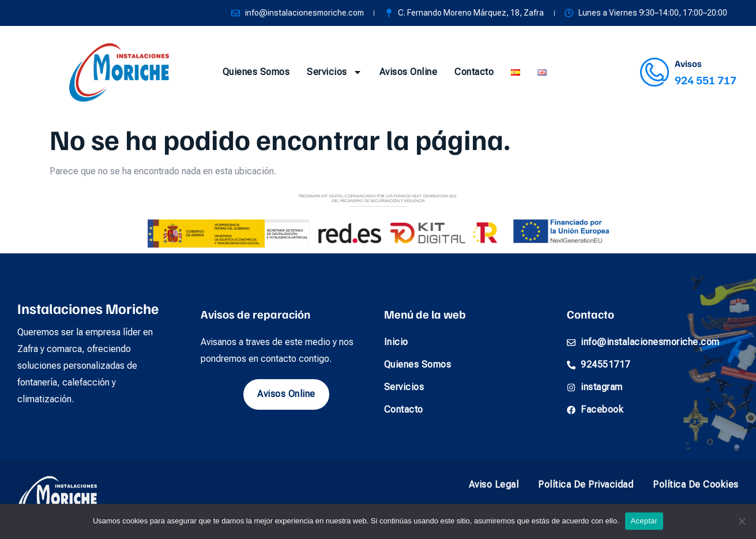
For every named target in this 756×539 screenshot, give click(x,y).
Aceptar (644, 521)
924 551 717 (706, 80)
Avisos (688, 63)
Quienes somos (256, 72)
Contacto (474, 72)
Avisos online (409, 72)
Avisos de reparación (255, 314)
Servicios (334, 72)
